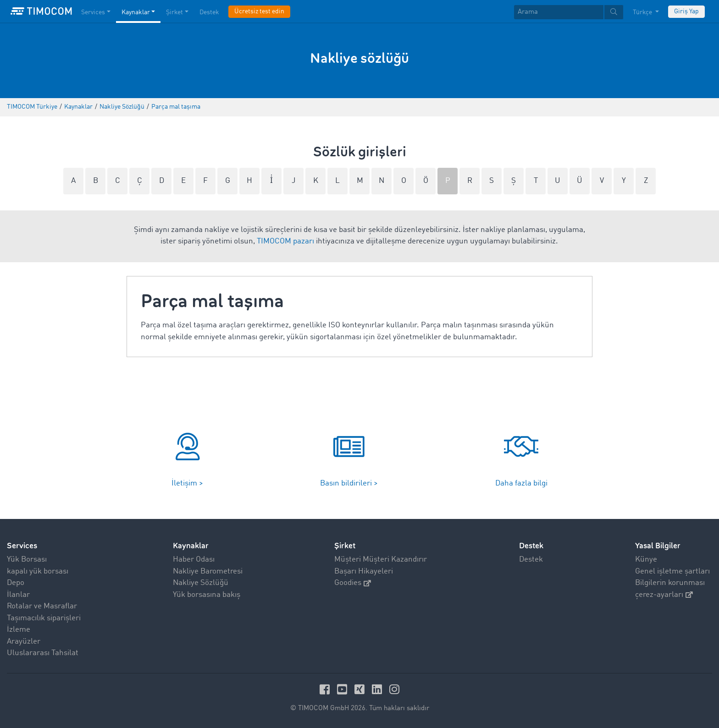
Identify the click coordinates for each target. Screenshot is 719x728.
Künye (646, 560)
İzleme (19, 630)
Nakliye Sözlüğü (201, 583)
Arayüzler (24, 642)
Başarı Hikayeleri (364, 571)
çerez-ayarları (664, 595)
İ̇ (271, 181)
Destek (531, 560)
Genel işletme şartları (672, 571)
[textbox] (569, 12)
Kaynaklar (191, 546)
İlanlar (18, 595)
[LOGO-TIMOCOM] (41, 11)
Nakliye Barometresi (208, 571)
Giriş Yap (686, 11)
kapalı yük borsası (38, 571)
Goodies (353, 583)
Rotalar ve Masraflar (42, 606)
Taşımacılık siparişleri (44, 618)
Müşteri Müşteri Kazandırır (381, 560)
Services (22, 546)
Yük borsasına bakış (207, 595)
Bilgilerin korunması (670, 583)
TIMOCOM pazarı (285, 241)
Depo (16, 583)
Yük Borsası (27, 560)
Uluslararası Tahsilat (43, 653)
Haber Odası (194, 560)
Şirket (345, 546)
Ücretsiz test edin (259, 11)
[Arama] (559, 12)
